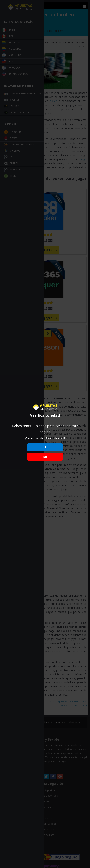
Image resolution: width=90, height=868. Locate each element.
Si (45, 447)
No (45, 457)
